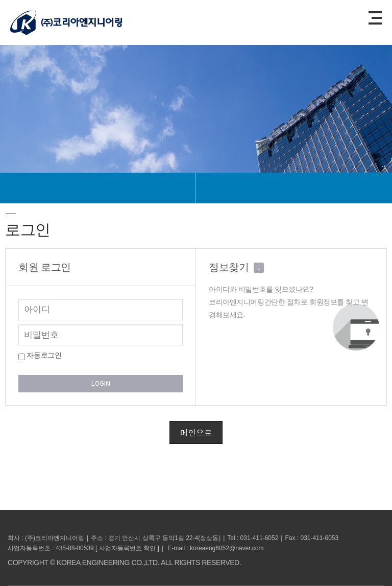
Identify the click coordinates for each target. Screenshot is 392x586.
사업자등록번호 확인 (127, 548)
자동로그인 (40, 356)
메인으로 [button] (196, 432)
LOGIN (101, 383)
